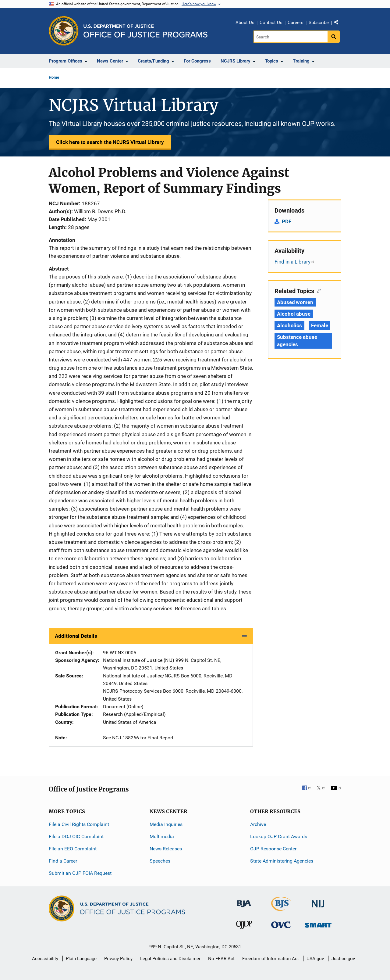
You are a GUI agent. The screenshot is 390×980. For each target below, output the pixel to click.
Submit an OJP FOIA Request (80, 873)
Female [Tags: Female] (319, 325)
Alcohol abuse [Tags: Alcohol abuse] (294, 314)
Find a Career (63, 861)
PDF (287, 221)
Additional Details (76, 636)
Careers (296, 23)
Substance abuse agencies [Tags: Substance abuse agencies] (297, 341)
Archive (258, 824)
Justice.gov (343, 959)
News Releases (166, 849)
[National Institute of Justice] (318, 901)
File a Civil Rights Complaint (79, 824)
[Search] (291, 37)
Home (54, 77)
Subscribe (319, 23)
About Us (245, 23)
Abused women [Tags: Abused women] (295, 302)
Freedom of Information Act (271, 959)
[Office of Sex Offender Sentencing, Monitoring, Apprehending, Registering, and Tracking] (318, 923)
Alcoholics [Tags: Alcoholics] (289, 325)
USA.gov (315, 959)
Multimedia (162, 836)
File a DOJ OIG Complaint (76, 836)
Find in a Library (295, 262)
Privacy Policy (118, 959)
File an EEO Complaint (73, 849)
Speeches (160, 861)
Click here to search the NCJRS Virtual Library (110, 142)
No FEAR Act (221, 959)
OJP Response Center (273, 849)
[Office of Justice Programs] (64, 31)
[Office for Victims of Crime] (281, 925)
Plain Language (81, 959)
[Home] (145, 31)
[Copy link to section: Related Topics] (317, 290)
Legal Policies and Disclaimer (170, 959)
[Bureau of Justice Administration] (244, 901)
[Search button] (334, 37)
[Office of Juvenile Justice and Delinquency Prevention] (244, 926)
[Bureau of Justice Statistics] (281, 908)
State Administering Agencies (282, 861)
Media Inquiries (166, 824)
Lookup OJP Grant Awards (279, 836)
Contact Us (271, 23)
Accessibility (45, 959)
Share (339, 23)
